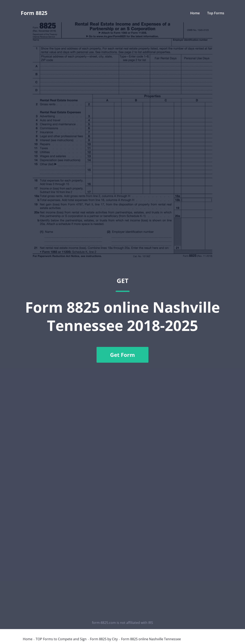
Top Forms (216, 13)
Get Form (122, 355)
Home (195, 13)
